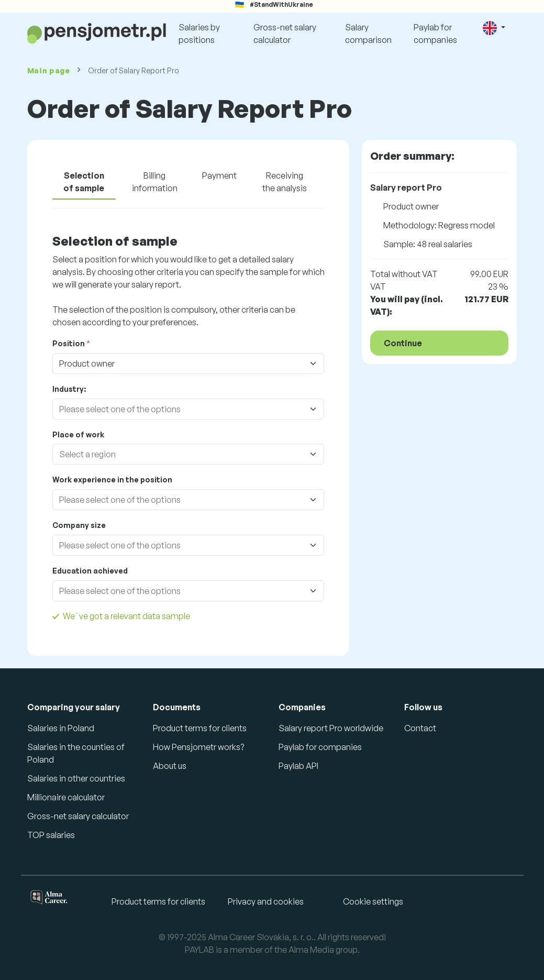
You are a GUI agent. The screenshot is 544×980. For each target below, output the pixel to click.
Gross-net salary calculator (285, 34)
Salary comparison (368, 34)
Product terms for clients (200, 728)
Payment (219, 175)
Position (69, 343)
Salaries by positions (199, 34)
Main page (49, 70)
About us (170, 766)
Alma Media (311, 950)
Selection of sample (84, 182)
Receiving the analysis (285, 182)
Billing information (155, 182)
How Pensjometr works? (198, 747)
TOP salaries (51, 835)
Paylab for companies (435, 34)
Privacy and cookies (266, 901)
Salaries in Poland (61, 728)
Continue (403, 343)
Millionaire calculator (66, 797)
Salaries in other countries (76, 778)
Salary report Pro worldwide (331, 728)
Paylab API (298, 766)
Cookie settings (373, 901)
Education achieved (90, 571)
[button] (494, 28)
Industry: (69, 389)
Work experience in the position (112, 480)
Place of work (78, 434)
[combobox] (178, 409)
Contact (420, 728)
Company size (79, 525)
